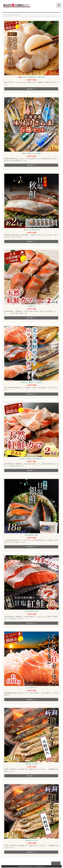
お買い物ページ (31, 89)
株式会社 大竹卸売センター (30, 867)
